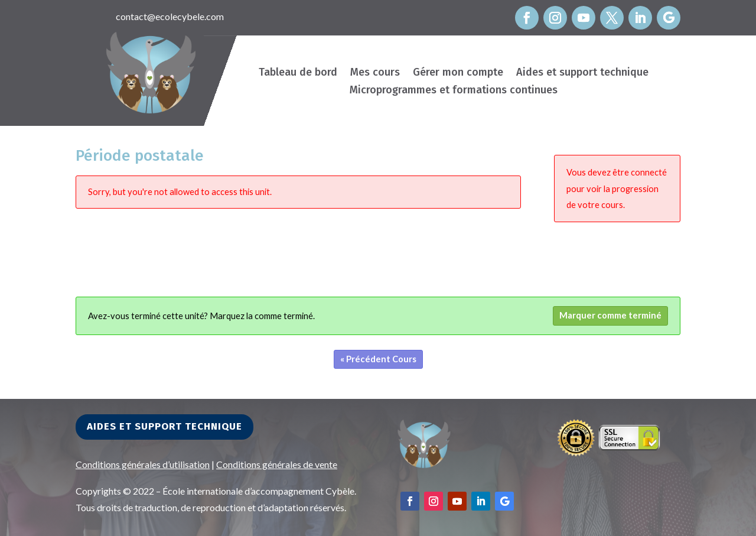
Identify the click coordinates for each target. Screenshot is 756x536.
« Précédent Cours (378, 359)
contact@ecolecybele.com (170, 16)
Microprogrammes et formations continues (454, 91)
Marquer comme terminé (610, 315)
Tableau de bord (298, 73)
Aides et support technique (582, 73)
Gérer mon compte (458, 73)
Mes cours (375, 73)
